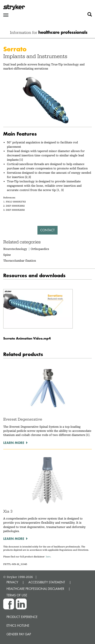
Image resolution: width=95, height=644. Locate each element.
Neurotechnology (15, 249)
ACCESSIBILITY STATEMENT (47, 582)
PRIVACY (12, 582)
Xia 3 (8, 511)
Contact (47, 230)
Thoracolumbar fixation (20, 261)
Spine (7, 255)
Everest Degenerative (23, 419)
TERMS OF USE (17, 595)
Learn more (14, 443)
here (48, 557)
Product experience (22, 617)
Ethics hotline (18, 625)
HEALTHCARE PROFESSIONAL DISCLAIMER (35, 589)
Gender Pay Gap (19, 634)
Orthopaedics (40, 249)
